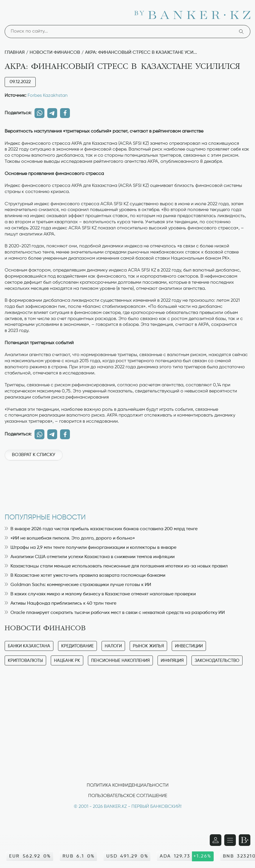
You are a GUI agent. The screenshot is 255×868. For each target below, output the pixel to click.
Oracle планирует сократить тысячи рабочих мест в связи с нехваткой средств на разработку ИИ (115, 613)
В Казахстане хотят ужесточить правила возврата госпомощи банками (85, 576)
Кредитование (77, 646)
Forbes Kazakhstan (48, 96)
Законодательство (217, 661)
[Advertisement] (127, 484)
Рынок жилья (148, 646)
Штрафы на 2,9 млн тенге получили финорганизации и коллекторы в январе (91, 548)
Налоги (113, 646)
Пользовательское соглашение (128, 796)
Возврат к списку (34, 455)
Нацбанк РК (67, 661)
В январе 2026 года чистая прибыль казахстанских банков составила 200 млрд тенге (101, 529)
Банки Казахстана (29, 646)
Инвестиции (189, 646)
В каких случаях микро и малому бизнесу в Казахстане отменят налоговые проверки (100, 594)
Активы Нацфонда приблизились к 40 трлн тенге (60, 603)
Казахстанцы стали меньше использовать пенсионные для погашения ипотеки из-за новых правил (116, 566)
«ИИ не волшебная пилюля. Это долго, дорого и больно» (70, 538)
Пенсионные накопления (120, 661)
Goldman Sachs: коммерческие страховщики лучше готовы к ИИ (78, 585)
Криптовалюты (25, 661)
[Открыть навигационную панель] (230, 840)
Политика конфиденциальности (128, 785)
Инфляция (172, 661)
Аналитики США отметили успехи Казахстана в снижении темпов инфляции (90, 557)
